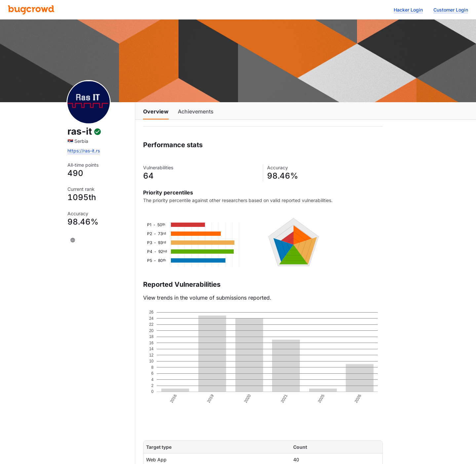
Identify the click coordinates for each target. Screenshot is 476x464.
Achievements (196, 111)
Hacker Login (408, 10)
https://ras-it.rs (84, 151)
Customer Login (451, 10)
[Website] (73, 240)
